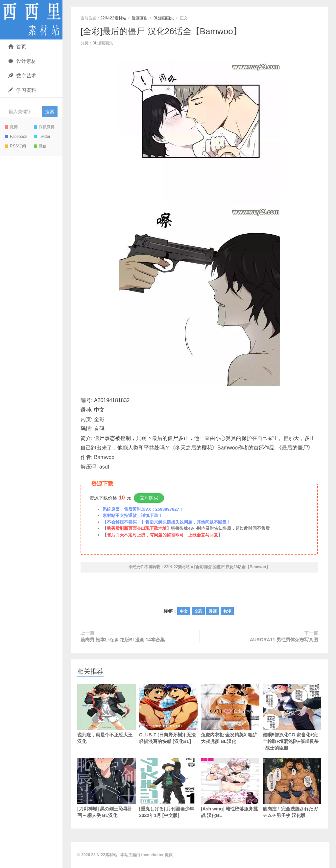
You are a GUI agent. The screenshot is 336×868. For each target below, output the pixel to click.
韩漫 (227, 611)
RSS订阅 (15, 146)
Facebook (16, 137)
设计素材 (22, 61)
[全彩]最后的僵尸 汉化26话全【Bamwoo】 (161, 31)
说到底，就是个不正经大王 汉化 (107, 714)
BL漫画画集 (164, 18)
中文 (184, 611)
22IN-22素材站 (31, 20)
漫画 (213, 611)
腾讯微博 (44, 127)
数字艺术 (22, 76)
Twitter (42, 137)
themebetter (152, 855)
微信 (40, 146)
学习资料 (22, 90)
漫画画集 (140, 18)
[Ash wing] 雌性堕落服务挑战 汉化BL (230, 788)
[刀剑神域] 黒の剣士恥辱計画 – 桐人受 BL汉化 (107, 788)
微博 (11, 127)
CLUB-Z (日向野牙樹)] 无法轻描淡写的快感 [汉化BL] (168, 714)
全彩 (198, 611)
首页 (17, 47)
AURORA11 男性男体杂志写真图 (284, 640)
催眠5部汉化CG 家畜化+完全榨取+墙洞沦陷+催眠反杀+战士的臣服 (292, 717)
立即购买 (149, 498)
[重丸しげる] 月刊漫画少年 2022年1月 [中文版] (168, 788)
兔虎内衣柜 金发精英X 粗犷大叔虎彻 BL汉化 (230, 714)
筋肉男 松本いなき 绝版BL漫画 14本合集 (123, 640)
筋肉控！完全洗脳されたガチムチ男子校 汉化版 (292, 788)
